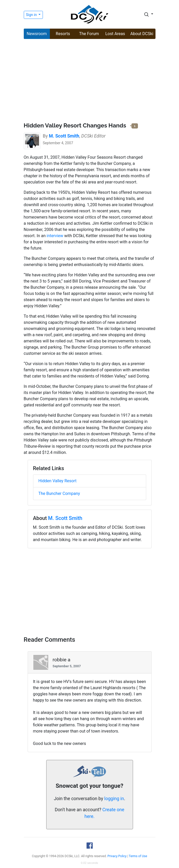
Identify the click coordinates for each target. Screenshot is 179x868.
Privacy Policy (117, 856)
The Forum (89, 34)
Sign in (32, 15)
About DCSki (142, 34)
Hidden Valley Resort (58, 481)
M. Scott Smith (65, 518)
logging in (114, 799)
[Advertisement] (90, 81)
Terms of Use (138, 856)
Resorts (63, 34)
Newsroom (37, 34)
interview (55, 236)
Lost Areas (115, 34)
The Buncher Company (59, 493)
